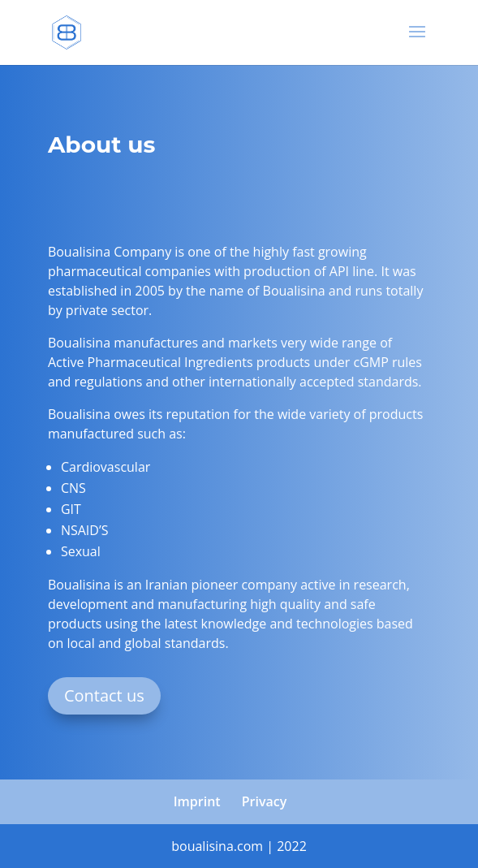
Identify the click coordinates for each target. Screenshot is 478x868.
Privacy (265, 801)
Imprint (197, 801)
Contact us (104, 695)
